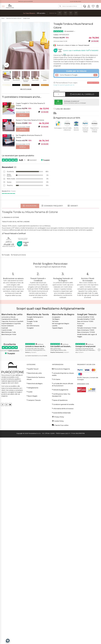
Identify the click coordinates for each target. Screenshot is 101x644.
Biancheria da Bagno (35, 480)
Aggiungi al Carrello (82, 94)
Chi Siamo (56, 475)
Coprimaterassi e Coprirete (11, 420)
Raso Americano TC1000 (86, 428)
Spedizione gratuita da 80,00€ (26, 1)
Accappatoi (56, 413)
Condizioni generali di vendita (63, 500)
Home (3, 18)
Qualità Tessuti (33, 465)
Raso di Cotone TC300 (85, 417)
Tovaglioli (30, 424)
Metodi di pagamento (60, 486)
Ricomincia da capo (93, 83)
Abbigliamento (33, 484)
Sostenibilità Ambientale (61, 509)
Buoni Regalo (32, 492)
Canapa (80, 422)
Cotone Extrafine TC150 (86, 413)
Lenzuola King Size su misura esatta (63, 470)
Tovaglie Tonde (26, 18)
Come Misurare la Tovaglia (76, 75)
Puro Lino (81, 420)
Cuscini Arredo (7, 426)
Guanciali (5, 424)
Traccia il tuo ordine (60, 521)
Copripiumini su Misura (10, 415)
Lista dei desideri (62, 109)
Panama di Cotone (18, 351)
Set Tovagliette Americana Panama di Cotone (29, 136)
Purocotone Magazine (61, 465)
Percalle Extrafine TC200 (86, 415)
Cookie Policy (58, 517)
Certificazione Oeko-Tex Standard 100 (61, 491)
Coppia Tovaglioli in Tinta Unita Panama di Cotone (30, 104)
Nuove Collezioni (7, 422)
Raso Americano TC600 (86, 426)
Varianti (73, 302)
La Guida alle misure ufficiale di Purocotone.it (63, 481)
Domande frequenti (52, 302)
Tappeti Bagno (57, 424)
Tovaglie (6, 351)
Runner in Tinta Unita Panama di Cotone (30, 120)
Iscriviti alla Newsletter (76, 1)
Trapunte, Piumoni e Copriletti (12, 417)
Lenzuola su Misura (8, 413)
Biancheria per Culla (9, 428)
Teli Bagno (56, 415)
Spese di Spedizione (60, 496)
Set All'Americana (33, 422)
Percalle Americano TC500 (87, 424)
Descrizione (30, 302)
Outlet (30, 488)
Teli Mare (55, 417)
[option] (26, 110)
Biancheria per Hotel (9, 431)
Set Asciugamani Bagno (61, 420)
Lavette (55, 422)
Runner (29, 420)
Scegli (23, 115)
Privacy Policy (58, 513)
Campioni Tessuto (34, 496)
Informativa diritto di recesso (63, 505)
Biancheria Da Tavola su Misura (14, 18)
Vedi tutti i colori (26, 89)
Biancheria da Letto (34, 469)
